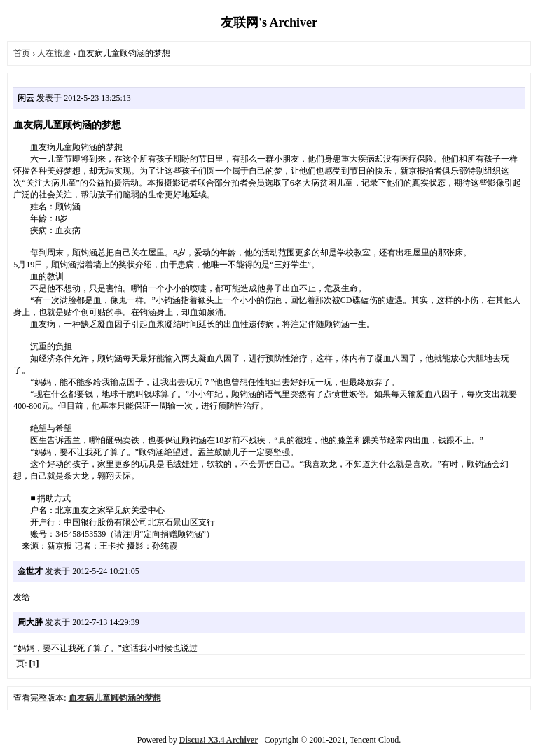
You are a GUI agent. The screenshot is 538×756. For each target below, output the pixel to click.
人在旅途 (54, 53)
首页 (22, 53)
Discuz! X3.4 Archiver (219, 740)
